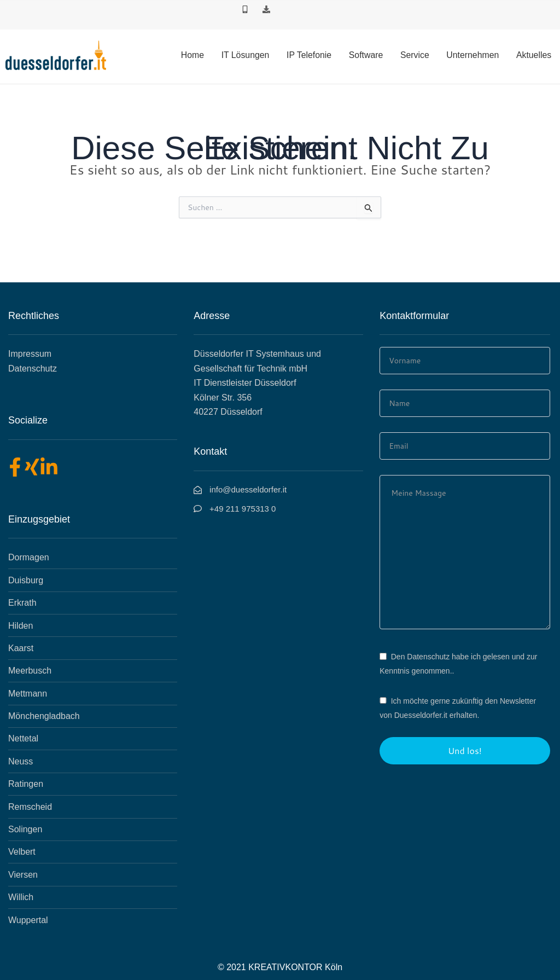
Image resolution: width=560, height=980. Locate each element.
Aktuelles (534, 55)
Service (416, 55)
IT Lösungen (248, 55)
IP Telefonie (311, 55)
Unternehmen (473, 55)
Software (368, 55)
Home (196, 55)
